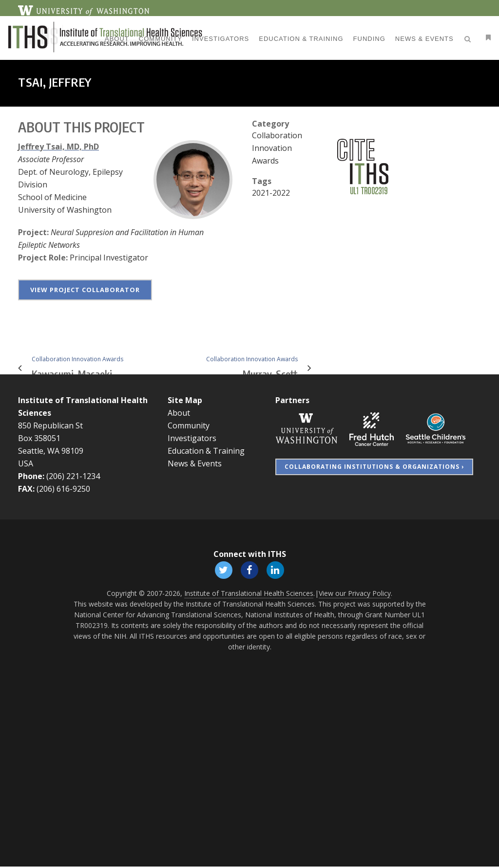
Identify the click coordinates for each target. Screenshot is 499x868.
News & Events (195, 463)
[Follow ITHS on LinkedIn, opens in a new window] (277, 570)
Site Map (185, 400)
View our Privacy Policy (355, 595)
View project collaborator (85, 290)
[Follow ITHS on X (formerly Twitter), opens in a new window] (222, 570)
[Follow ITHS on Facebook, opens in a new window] (249, 570)
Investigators (192, 438)
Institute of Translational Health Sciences (249, 595)
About (179, 413)
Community (189, 425)
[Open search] (456, 37)
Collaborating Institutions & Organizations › (374, 467)
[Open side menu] (473, 37)
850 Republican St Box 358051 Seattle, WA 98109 (51, 438)
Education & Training (206, 451)
